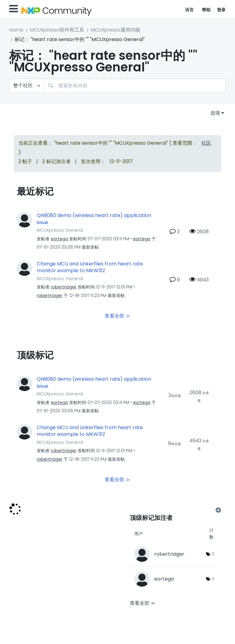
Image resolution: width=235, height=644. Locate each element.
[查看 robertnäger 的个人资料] (64, 287)
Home (16, 30)
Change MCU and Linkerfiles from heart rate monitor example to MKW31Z (90, 267)
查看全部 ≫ (117, 316)
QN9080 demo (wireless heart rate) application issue (94, 219)
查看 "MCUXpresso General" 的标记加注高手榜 (174, 510)
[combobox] (135, 86)
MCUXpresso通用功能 (116, 30)
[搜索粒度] (27, 86)
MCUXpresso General (60, 230)
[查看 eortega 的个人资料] (59, 239)
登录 (221, 10)
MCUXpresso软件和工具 (57, 30)
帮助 (206, 10)
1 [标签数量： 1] (213, 554)
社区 (206, 143)
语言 (190, 10)
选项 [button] (215, 113)
